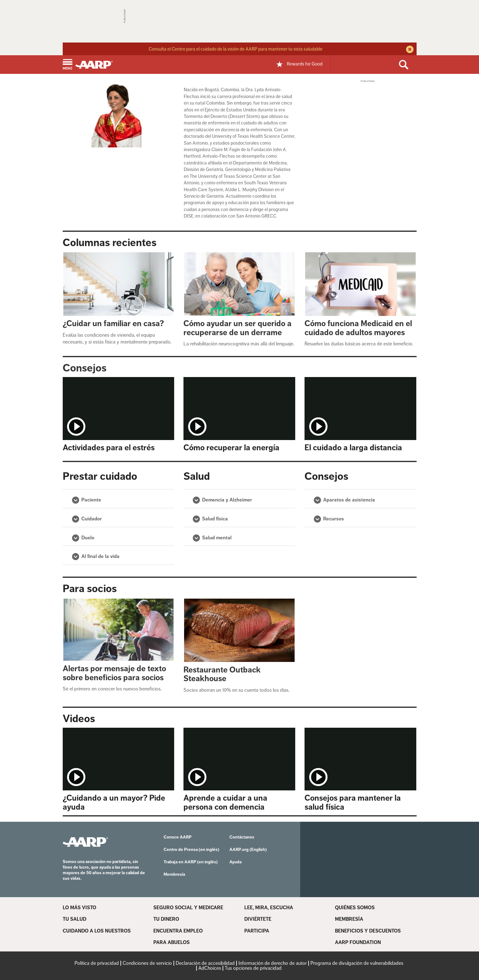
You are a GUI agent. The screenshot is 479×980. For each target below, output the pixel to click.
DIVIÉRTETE (258, 919)
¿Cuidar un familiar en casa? (113, 324)
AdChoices (210, 968)
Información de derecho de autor (273, 963)
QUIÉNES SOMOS (355, 908)
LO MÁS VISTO (79, 908)
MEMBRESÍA (349, 919)
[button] (68, 65)
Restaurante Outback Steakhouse (222, 674)
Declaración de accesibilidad (205, 963)
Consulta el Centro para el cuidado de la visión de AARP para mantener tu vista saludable (236, 49)
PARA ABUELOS (172, 942)
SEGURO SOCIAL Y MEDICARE (188, 908)
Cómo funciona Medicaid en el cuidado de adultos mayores (358, 328)
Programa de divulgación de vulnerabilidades (357, 963)
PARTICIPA (257, 931)
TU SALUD (75, 919)
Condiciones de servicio (147, 963)
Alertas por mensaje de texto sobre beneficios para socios (114, 673)
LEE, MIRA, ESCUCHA (269, 908)
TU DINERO (166, 919)
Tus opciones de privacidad (253, 968)
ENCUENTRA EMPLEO (178, 931)
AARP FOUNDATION (358, 942)
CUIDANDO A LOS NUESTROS (97, 931)
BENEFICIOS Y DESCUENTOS (368, 931)
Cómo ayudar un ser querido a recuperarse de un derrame (237, 328)
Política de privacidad (97, 963)
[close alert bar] (409, 50)
